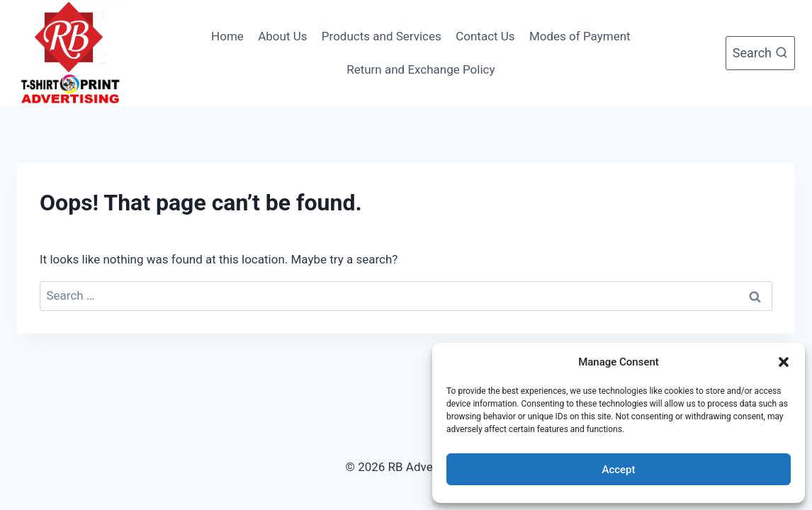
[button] (784, 362)
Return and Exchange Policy (421, 69)
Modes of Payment (580, 36)
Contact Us (485, 36)
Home (227, 36)
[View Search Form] (760, 53)
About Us (282, 36)
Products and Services (382, 36)
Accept (618, 470)
